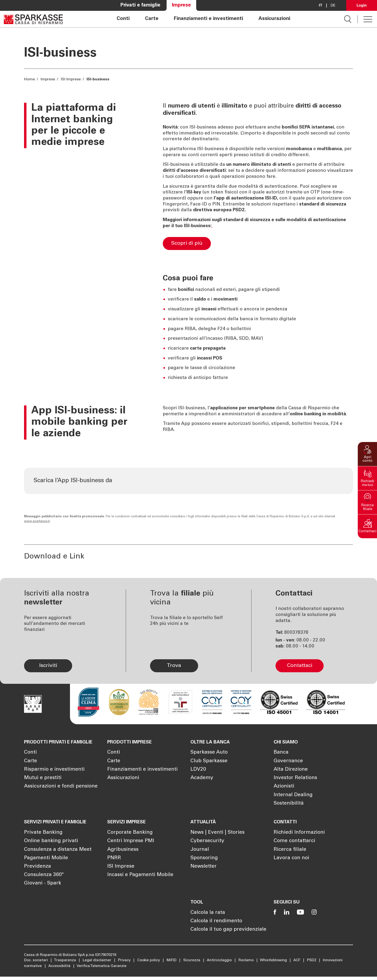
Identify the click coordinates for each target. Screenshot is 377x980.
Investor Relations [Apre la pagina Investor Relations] (295, 784)
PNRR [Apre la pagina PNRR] (114, 863)
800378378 (296, 638)
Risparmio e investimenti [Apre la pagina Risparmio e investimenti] (54, 776)
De (333, 6)
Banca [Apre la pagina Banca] (281, 759)
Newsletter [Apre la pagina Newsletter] (204, 871)
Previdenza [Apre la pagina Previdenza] (38, 871)
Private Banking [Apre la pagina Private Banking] (43, 837)
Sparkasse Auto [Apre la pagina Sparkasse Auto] (209, 759)
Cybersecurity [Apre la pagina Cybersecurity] (207, 846)
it (321, 6)
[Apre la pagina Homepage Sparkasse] (33, 19)
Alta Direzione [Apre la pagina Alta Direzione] (291, 776)
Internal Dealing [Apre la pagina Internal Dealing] (293, 801)
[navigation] (203, 19)
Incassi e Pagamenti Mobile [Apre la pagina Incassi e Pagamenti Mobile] (140, 880)
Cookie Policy (234, 957)
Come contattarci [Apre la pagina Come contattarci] (294, 846)
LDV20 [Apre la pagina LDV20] (198, 776)
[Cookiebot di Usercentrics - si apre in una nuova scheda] (31, 971)
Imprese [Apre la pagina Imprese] (181, 5)
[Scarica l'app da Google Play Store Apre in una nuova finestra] (234, 484)
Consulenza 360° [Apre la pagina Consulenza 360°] (44, 880)
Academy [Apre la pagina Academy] (202, 784)
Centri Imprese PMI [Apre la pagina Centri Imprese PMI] (131, 846)
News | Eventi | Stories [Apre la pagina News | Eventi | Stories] (217, 837)
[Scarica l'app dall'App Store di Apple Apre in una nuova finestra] (186, 484)
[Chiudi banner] (370, 936)
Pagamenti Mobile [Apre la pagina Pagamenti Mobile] (46, 863)
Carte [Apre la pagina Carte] (152, 19)
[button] (367, 454)
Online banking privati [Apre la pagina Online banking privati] (51, 846)
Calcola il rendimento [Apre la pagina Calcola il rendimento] (216, 925)
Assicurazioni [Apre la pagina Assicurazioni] (274, 19)
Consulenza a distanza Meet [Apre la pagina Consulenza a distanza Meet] (58, 854)
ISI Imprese (71, 79)
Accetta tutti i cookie (325, 941)
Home (30, 79)
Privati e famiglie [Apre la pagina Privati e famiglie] (140, 5)
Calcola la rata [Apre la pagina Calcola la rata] (208, 916)
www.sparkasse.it (37, 528)
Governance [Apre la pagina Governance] (288, 767)
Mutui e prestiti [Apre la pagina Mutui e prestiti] (43, 784)
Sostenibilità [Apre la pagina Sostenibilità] (289, 809)
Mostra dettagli (76, 970)
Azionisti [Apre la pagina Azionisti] (284, 792)
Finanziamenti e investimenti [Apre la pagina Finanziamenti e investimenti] (208, 19)
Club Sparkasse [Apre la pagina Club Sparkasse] (209, 767)
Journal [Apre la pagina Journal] (200, 854)
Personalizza (325, 957)
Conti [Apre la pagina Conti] (123, 19)
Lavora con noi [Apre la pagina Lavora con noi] (291, 863)
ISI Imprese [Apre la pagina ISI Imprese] (121, 871)
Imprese (48, 79)
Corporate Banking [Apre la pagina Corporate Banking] (130, 837)
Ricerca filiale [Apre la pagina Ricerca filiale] (290, 854)
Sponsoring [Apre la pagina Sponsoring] (204, 863)
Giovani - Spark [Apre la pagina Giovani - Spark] (43, 888)
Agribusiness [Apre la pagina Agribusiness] (123, 854)
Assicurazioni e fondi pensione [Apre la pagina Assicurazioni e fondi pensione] (61, 792)
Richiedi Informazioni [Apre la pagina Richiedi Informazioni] (299, 837)
